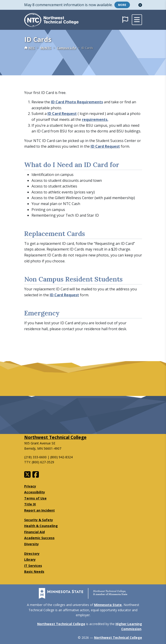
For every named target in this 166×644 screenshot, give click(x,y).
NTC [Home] (30, 48)
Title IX (30, 504)
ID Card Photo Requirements (77, 102)
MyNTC (46, 48)
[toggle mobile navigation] (137, 20)
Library (30, 559)
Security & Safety (39, 520)
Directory (32, 554)
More (122, 5)
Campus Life (66, 48)
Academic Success (39, 538)
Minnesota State (108, 605)
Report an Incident (40, 510)
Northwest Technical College (55, 437)
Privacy (30, 486)
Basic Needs (34, 572)
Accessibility (35, 492)
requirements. (95, 119)
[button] (140, 5)
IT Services (33, 566)
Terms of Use (35, 498)
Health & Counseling (41, 526)
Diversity (32, 544)
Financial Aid (34, 532)
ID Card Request (62, 114)
